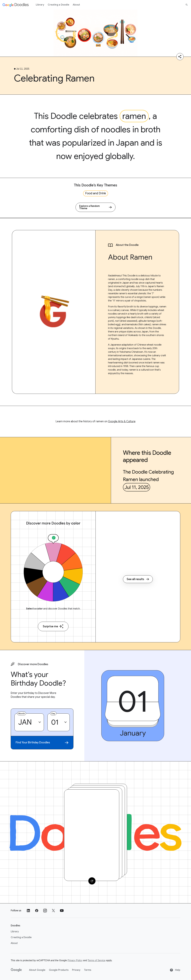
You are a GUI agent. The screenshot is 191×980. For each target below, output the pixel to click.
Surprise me (53, 626)
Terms (88, 970)
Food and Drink (96, 193)
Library (40, 5)
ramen (134, 116)
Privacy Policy (75, 960)
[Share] (180, 57)
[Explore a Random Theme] (95, 207)
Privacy (76, 970)
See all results (138, 579)
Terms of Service (97, 960)
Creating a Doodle (58, 5)
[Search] (187, 5)
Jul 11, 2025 (137, 487)
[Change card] (92, 881)
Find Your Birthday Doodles (42, 742)
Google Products (59, 970)
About (76, 5)
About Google (37, 970)
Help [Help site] (175, 970)
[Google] (16, 970)
